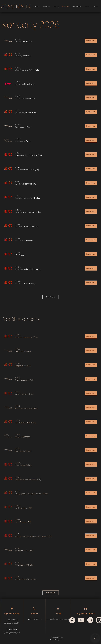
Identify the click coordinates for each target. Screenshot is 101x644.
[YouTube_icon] (81, 620)
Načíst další (50, 297)
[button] (18, 42)
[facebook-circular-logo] (72, 620)
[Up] (95, 638)
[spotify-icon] (90, 620)
